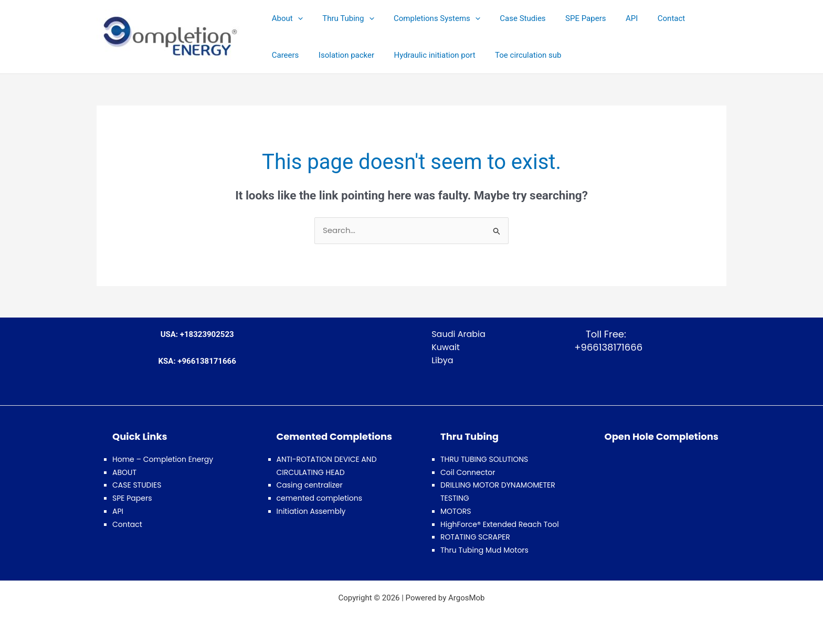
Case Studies (509, 18)
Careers (689, 18)
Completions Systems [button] (427, 18)
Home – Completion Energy (163, 459)
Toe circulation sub (471, 55)
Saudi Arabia (458, 334)
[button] (296, 18)
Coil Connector (468, 472)
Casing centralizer (310, 485)
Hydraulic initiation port (382, 55)
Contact (646, 18)
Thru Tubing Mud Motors (484, 550)
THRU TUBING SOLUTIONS (484, 459)
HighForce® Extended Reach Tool (500, 524)
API (610, 18)
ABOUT (124, 472)
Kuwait (446, 347)
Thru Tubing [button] (342, 18)
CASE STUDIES (137, 485)
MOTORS (456, 511)
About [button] (285, 18)
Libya (442, 360)
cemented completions (319, 498)
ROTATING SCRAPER (475, 537)
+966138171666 (606, 347)
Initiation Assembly (311, 511)
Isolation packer (298, 55)
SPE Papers (568, 18)
